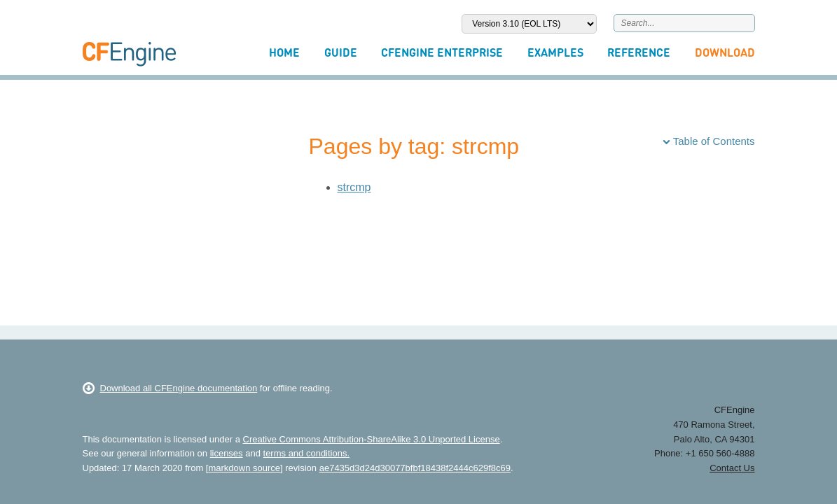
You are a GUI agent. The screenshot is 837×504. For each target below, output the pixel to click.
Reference (639, 52)
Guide (341, 52)
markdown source (244, 468)
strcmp (354, 187)
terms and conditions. (307, 453)
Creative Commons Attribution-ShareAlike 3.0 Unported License (372, 439)
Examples (555, 52)
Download (725, 52)
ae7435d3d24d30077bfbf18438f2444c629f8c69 (415, 468)
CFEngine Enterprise (442, 52)
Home (284, 52)
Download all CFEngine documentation (170, 388)
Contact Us (732, 468)
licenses (227, 453)
